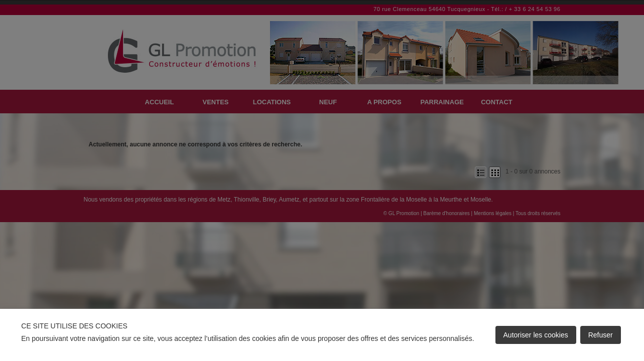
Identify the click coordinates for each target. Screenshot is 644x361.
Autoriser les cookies (536, 335)
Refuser (601, 335)
